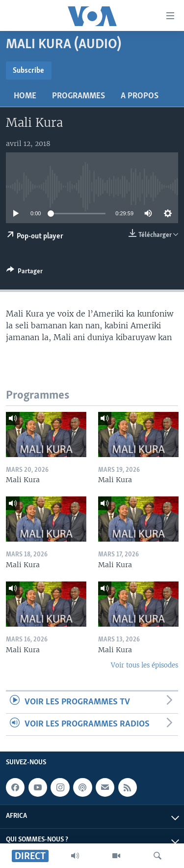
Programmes (79, 96)
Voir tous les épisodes (145, 665)
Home (25, 96)
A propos (140, 96)
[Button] (25, 273)
